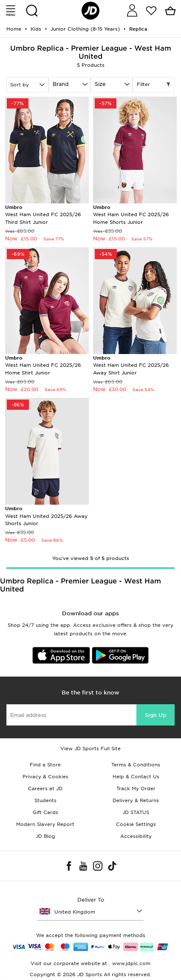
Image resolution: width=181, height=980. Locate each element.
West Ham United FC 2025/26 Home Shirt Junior (43, 365)
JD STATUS (136, 812)
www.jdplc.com (130, 963)
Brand (61, 84)
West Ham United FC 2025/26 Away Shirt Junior (131, 365)
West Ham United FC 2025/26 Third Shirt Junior (43, 215)
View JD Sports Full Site (90, 749)
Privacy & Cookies (45, 777)
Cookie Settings (136, 824)
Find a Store (45, 765)
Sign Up (156, 715)
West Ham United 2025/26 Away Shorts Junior (46, 516)
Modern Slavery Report (45, 824)
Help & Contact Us (136, 777)
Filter (154, 85)
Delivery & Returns (136, 800)
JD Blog (45, 836)
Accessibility (136, 836)
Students (45, 800)
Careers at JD (45, 789)
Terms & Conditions (136, 765)
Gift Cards (45, 812)
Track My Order (136, 789)
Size (100, 84)
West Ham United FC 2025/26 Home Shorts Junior (131, 215)
